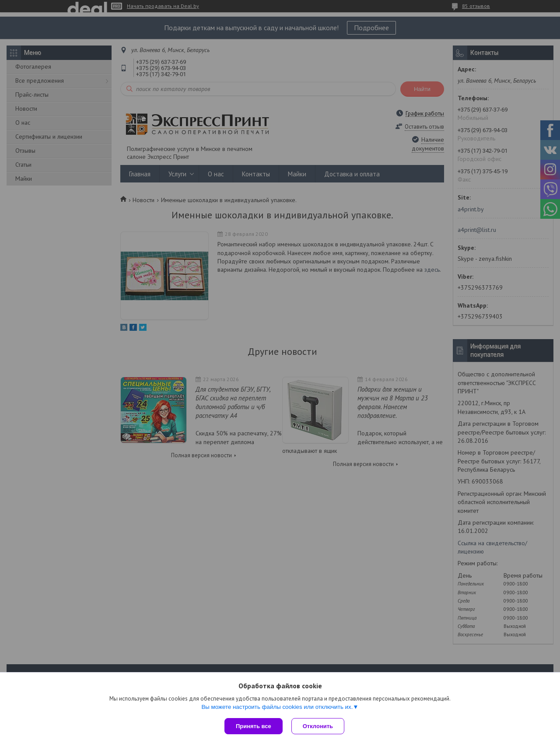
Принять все (254, 726)
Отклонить (318, 726)
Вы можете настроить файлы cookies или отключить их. (277, 707)
